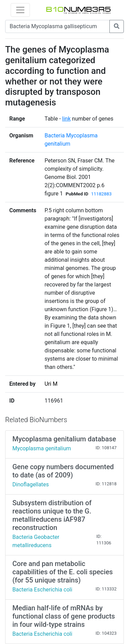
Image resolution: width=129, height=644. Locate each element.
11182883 (101, 194)
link (67, 119)
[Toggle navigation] (20, 10)
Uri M (51, 384)
